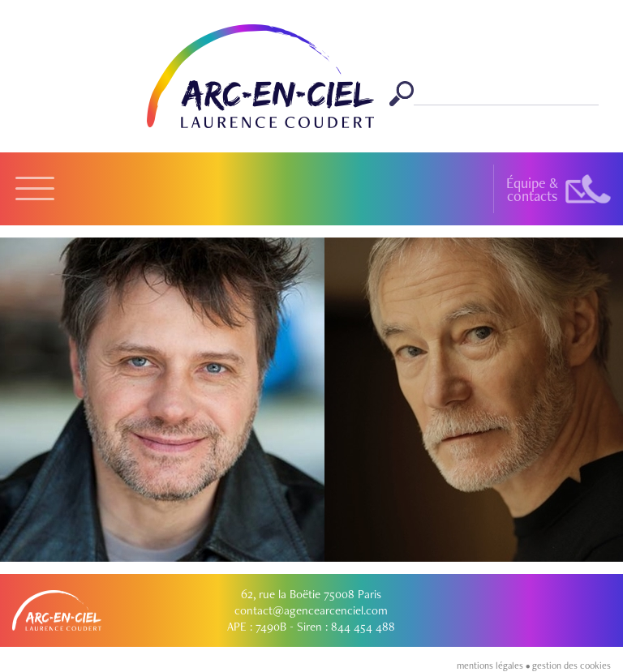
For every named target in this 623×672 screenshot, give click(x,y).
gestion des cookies (571, 666)
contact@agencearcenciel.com (311, 610)
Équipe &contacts (532, 189)
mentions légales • (494, 666)
